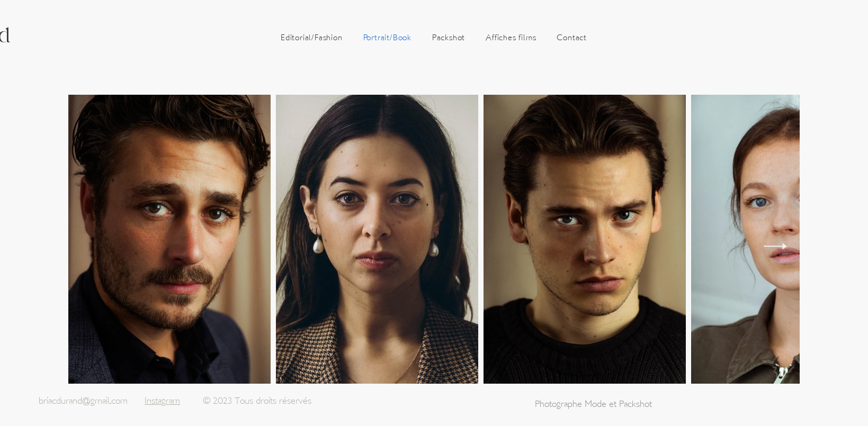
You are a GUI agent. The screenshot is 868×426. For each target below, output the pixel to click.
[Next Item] (776, 246)
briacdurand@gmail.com (83, 401)
